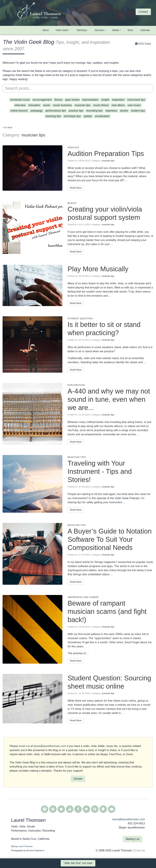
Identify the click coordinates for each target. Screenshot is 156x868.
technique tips (72, 116)
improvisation (90, 100)
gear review (72, 100)
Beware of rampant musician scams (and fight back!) (107, 611)
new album (118, 105)
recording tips (94, 111)
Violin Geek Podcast (127, 498)
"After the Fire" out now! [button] (78, 863)
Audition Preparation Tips (106, 154)
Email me (139, 850)
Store (130, 30)
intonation (34, 105)
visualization (102, 116)
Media (116, 30)
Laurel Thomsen (25, 846)
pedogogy (37, 111)
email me (24, 746)
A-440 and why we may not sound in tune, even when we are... (109, 399)
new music (134, 105)
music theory (101, 105)
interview (20, 105)
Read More (76, 188)
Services (99, 30)
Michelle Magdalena (35, 851)
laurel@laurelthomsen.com (50, 746)
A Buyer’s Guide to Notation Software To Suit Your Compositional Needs (110, 539)
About (46, 30)
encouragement (42, 100)
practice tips (76, 111)
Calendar (145, 30)
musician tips (83, 105)
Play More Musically (98, 269)
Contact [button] (143, 12)
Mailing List (133, 839)
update (88, 116)
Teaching (81, 30)
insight (105, 100)
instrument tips (136, 100)
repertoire (111, 111)
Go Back (8, 127)
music (47, 105)
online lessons (19, 111)
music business (62, 105)
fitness (58, 100)
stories (124, 111)
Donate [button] (78, 779)
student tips (138, 111)
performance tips (56, 111)
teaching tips (53, 116)
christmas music (20, 100)
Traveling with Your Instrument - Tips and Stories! (100, 471)
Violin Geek (62, 30)
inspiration (118, 100)
